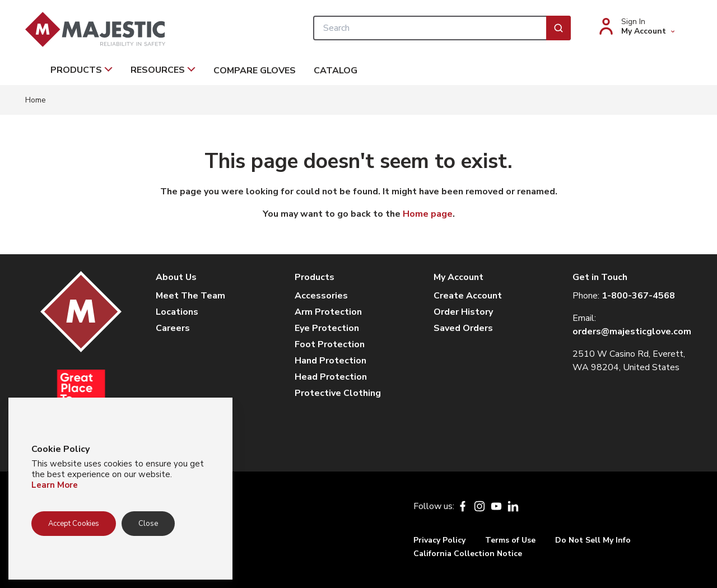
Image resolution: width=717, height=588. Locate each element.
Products (82, 70)
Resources (163, 70)
